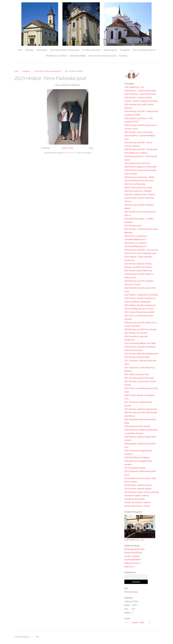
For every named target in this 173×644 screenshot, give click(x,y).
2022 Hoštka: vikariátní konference (140, 305)
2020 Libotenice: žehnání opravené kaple (140, 422)
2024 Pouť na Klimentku (135, 184)
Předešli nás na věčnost (57, 56)
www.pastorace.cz (132, 564)
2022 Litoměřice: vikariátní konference (136, 338)
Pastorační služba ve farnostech (65, 50)
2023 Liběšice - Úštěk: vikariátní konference (138, 259)
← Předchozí (45, 148)
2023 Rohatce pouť (133, 226)
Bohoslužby (42, 50)
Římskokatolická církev (134, 550)
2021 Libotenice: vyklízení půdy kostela (138, 404)
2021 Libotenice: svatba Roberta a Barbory (140, 370)
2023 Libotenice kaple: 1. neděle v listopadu (139, 221)
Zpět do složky (68, 148)
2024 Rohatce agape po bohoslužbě (140, 167)
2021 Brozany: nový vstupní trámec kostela (140, 383)
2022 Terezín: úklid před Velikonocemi (141, 354)
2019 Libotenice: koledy (135, 468)
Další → (92, 148)
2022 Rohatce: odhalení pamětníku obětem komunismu (140, 349)
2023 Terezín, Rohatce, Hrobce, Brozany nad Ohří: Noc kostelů (138, 266)
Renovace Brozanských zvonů (102, 56)
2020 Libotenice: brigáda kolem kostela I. (138, 463)
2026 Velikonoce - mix (134, 87)
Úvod (20, 50)
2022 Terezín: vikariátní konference (140, 298)
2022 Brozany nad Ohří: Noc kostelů (140, 330)
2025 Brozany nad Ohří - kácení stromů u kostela (138, 144)
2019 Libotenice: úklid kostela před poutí (140, 474)
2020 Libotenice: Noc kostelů (137, 427)
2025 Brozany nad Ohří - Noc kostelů (141, 149)
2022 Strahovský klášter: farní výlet (140, 344)
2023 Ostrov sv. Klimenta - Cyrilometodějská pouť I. (136, 238)
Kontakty (123, 56)
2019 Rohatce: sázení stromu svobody (141, 493)
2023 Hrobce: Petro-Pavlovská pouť (48, 71)
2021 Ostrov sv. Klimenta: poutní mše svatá (141, 390)
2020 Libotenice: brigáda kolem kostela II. (138, 453)
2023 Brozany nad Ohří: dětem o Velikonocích (139, 276)
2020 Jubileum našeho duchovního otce (140, 446)
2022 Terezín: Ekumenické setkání (139, 312)
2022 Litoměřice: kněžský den (137, 302)
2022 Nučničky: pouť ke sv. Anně (139, 309)
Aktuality (30, 50)
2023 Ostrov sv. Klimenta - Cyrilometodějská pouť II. (136, 245)
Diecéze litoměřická (133, 553)
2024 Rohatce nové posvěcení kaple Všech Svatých (140, 172)
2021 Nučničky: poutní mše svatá (139, 378)
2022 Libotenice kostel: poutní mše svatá (140, 290)
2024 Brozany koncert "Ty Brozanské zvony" (141, 158)
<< (127, 623)
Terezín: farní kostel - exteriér (137, 503)
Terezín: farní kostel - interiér (137, 506)
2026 (142, 623)
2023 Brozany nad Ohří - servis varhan (141, 250)
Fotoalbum (125, 50)
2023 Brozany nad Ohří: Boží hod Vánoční (139, 200)
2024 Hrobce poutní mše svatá (138, 188)
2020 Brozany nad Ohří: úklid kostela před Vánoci (141, 415)
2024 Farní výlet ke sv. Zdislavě (138, 191)
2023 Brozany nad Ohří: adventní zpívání (139, 207)
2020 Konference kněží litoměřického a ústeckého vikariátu (141, 432)
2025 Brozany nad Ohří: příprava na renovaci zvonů (140, 127)
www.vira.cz (130, 567)
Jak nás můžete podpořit (144, 50)
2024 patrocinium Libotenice (137, 163)
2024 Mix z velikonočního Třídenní (140, 195)
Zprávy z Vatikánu (132, 557)
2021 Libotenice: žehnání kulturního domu (140, 363)
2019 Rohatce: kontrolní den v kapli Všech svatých (140, 481)
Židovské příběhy (78, 56)
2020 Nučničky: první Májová (137, 458)
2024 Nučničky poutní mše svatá (139, 181)
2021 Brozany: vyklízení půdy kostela (141, 409)
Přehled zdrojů (131, 592)
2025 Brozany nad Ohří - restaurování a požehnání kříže (141, 113)
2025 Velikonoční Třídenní (136, 153)
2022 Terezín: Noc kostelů (136, 333)
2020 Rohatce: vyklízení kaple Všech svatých (140, 439)
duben (135, 623)
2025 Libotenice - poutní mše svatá (140, 94)
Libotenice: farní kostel (135, 500)
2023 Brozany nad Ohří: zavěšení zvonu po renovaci (139, 283)
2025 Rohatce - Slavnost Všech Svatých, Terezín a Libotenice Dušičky (141, 99)
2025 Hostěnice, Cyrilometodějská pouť (140, 137)
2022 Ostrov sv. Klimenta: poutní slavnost (139, 318)
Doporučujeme (110, 50)
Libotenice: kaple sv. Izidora (137, 496)
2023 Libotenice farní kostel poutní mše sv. (140, 214)
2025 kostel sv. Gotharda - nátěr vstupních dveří (139, 120)
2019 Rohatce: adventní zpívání (138, 486)
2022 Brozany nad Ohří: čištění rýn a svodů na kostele (141, 325)
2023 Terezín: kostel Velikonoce (138, 271)
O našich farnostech (91, 50)
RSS (38, 637)
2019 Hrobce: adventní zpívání (138, 489)
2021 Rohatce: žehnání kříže (137, 357)
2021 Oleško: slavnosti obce (137, 375)
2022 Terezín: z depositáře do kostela (141, 295)
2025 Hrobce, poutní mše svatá (138, 132)
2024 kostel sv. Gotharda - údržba (139, 177)
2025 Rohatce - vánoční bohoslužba (140, 91)
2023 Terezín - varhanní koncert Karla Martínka (141, 231)
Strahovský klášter (133, 560)
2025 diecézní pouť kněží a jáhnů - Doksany (139, 106)
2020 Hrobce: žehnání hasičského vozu (139, 397)
